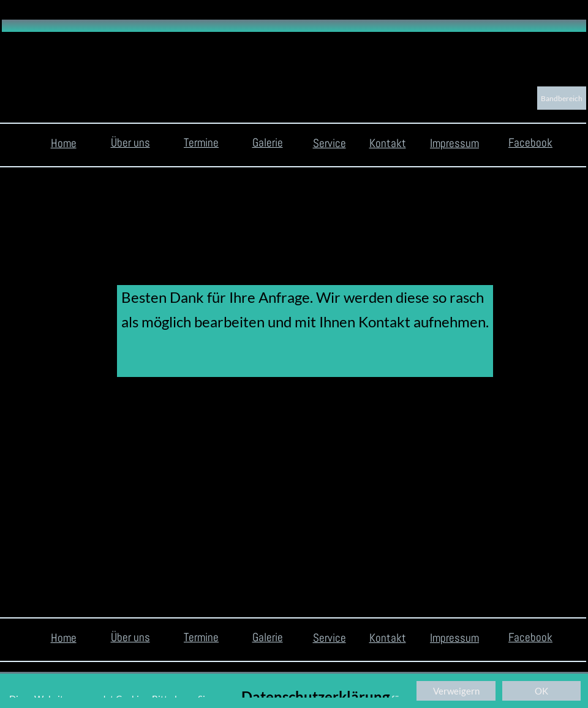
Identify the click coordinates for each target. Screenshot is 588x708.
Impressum (454, 143)
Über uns (130, 143)
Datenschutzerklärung (315, 697)
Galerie (268, 143)
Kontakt (388, 143)
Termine (201, 143)
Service (330, 143)
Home (64, 143)
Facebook (530, 143)
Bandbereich (562, 98)
